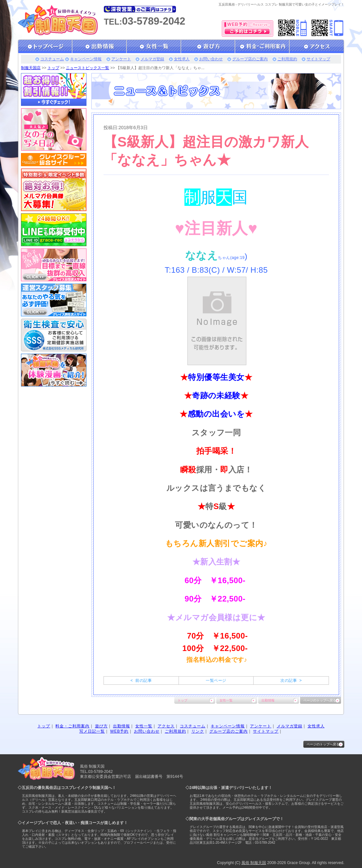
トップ (53, 68)
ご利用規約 (287, 59)
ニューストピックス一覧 (87, 68)
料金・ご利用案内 (72, 726)
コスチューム (52, 59)
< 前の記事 (141, 681)
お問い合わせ (211, 59)
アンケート (121, 59)
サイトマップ (318, 59)
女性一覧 (226, 700)
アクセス (166, 726)
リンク (198, 731)
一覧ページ (216, 681)
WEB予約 (119, 731)
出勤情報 (268, 700)
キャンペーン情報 (86, 59)
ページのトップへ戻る (320, 700)
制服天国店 (31, 68)
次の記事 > (291, 681)
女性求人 (182, 59)
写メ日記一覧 (92, 731)
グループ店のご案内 (250, 59)
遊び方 (101, 726)
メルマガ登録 (152, 59)
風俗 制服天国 (254, 863)
